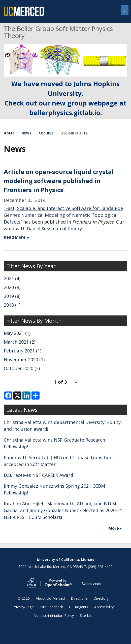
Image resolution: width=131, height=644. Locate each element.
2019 (9, 296)
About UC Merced (50, 598)
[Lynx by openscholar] (36, 583)
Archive (46, 133)
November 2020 (21, 360)
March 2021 (16, 342)
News (27, 133)
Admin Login (91, 583)
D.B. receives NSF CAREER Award (38, 475)
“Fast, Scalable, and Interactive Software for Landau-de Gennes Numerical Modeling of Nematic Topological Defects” (63, 215)
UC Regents (79, 607)
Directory (101, 598)
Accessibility (104, 607)
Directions (79, 598)
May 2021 (14, 333)
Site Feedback (52, 607)
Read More (17, 237)
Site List (86, 615)
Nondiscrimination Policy (54, 615)
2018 (9, 305)
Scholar (58, 583)
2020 (9, 287)
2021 (9, 278)
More (114, 528)
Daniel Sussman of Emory (54, 229)
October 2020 (19, 368)
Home (9, 133)
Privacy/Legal (23, 607)
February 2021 (19, 351)
